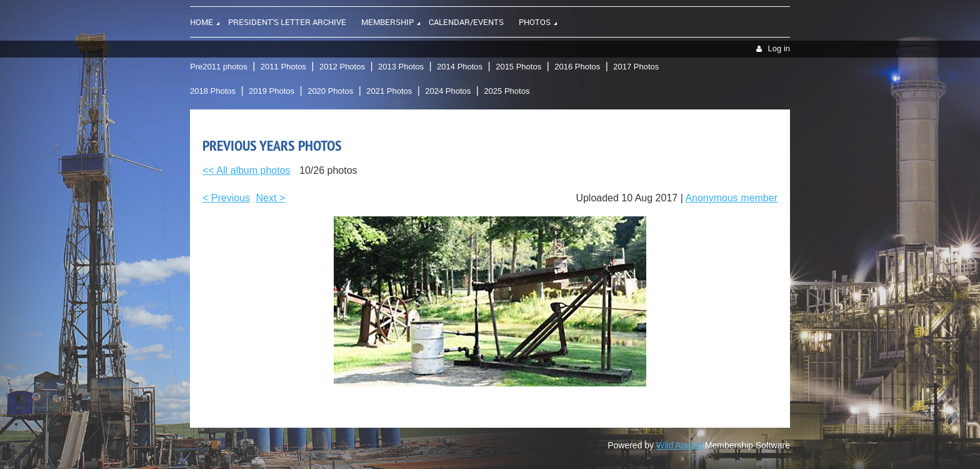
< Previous (226, 198)
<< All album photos (247, 170)
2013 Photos (401, 67)
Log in (779, 48)
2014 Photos (460, 67)
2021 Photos (389, 91)
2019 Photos (272, 91)
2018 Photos (213, 91)
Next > (271, 198)
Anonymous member (731, 198)
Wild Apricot (679, 445)
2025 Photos (507, 91)
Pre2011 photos (219, 67)
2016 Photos (577, 67)
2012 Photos (342, 67)
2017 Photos (636, 67)
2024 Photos (448, 91)
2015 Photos (518, 67)
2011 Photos (283, 67)
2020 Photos (330, 91)
